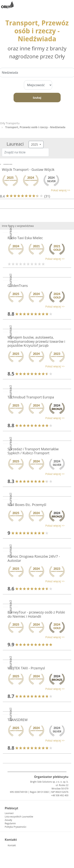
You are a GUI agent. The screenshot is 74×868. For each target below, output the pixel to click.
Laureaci (9, 813)
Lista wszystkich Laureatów (19, 817)
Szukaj (37, 98)
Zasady (8, 820)
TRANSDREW (18, 720)
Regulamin (10, 823)
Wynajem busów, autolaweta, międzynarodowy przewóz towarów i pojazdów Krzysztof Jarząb (36, 341)
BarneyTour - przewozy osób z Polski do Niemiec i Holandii (36, 614)
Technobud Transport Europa (31, 397)
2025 (35, 144)
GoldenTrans (18, 286)
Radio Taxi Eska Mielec (25, 238)
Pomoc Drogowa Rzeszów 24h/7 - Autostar (34, 558)
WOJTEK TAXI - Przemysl (26, 668)
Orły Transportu (10, 123)
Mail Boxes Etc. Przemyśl (27, 505)
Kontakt (12, 845)
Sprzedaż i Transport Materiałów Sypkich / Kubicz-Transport (33, 451)
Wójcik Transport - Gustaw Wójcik (28, 169)
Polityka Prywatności (15, 827)
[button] (35, 190)
